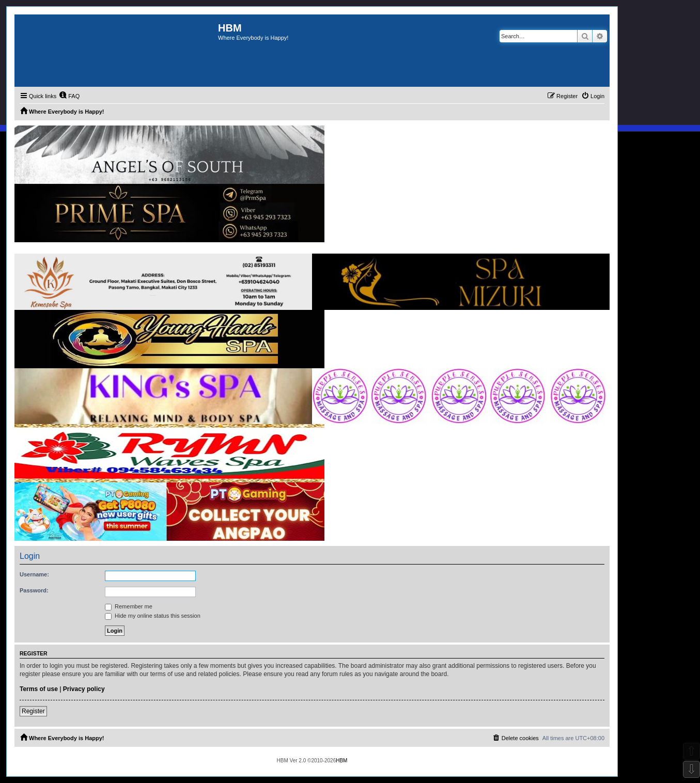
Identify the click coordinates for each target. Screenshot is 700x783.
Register (33, 711)
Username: (34, 574)
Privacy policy (84, 689)
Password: (34, 590)
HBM (341, 761)
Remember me (129, 606)
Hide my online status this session (153, 616)
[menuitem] (69, 96)
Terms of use (39, 689)
